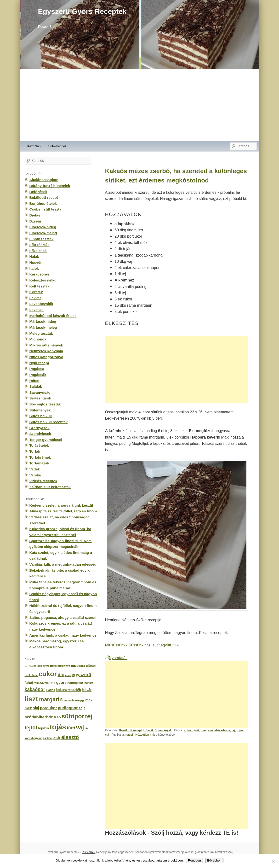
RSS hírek (88, 852)
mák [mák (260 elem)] (89, 700)
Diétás (35, 215)
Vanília (35, 475)
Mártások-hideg (43, 321)
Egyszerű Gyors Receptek (82, 11)
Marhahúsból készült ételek (53, 316)
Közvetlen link (145, 735)
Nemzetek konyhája (46, 351)
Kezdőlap (34, 146)
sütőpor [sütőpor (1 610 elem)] (73, 716)
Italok (34, 268)
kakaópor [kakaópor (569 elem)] (35, 689)
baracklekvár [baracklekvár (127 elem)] (41, 666)
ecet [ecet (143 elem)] (68, 675)
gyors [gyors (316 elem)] (61, 683)
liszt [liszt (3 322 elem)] (31, 699)
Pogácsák (38, 375)
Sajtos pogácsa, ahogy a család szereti (63, 618)
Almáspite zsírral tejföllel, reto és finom (63, 511)
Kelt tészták (40, 286)
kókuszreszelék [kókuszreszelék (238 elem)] (68, 690)
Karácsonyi (39, 274)
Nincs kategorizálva (46, 357)
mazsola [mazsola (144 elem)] (69, 700)
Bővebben (214, 860)
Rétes (34, 381)
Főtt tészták (40, 245)
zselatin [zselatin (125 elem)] (48, 738)
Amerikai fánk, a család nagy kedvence (63, 635)
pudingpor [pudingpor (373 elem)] (68, 708)
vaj (107, 735)
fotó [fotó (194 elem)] (52, 683)
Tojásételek (39, 445)
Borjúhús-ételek (43, 203)
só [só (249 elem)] (59, 717)
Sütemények (163, 730)
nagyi (129, 735)
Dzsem (35, 221)
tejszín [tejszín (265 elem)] (43, 728)
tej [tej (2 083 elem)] (89, 716)
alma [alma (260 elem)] (29, 666)
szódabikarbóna (219, 730)
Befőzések (38, 192)
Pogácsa (37, 369)
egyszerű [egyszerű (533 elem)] (81, 675)
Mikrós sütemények (46, 345)
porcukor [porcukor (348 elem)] (48, 708)
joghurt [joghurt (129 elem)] (88, 683)
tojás (240, 730)
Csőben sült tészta (46, 209)
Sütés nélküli (41, 416)
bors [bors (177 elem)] (53, 666)
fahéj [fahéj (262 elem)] (29, 683)
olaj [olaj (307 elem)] (36, 708)
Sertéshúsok (40, 398)
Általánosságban (44, 180)
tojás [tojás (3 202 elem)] (58, 727)
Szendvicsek (40, 434)
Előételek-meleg (43, 233)
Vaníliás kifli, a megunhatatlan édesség (63, 564)
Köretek (36, 292)
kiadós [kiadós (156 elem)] (51, 690)
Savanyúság (40, 392)
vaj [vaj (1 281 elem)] (80, 727)
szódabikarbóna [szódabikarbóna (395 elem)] (40, 717)
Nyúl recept (39, 363)
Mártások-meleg (43, 327)
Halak (34, 256)
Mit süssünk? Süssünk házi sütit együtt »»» (142, 645)
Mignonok (38, 339)
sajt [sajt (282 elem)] (82, 708)
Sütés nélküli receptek (49, 422)
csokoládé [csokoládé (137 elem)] (31, 675)
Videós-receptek (43, 481)
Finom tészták (42, 239)
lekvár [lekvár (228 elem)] (87, 690)
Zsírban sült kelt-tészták (50, 487)
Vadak (35, 469)
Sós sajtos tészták (45, 404)
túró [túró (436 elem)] (71, 728)
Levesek (37, 310)
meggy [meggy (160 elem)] (80, 700)
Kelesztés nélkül (44, 280)
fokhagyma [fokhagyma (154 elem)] (41, 683)
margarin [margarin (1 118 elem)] (51, 699)
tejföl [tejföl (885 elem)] (31, 728)
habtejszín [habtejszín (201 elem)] (75, 683)
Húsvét (148, 730)
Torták (35, 451)
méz (204, 730)
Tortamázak (39, 463)
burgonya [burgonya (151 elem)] (64, 666)
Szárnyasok (40, 428)
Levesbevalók (41, 304)
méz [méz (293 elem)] (28, 708)
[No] (273, 861)
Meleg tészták (41, 333)
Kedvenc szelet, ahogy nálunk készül (61, 505)
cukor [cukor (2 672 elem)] (48, 674)
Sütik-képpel (57, 146)
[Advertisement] (140, 105)
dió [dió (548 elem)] (61, 675)
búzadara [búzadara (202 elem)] (78, 666)
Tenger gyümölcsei (46, 440)
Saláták (36, 386)
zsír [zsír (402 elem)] (57, 738)
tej (233, 730)
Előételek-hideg (43, 227)
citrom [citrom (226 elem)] (91, 666)
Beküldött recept (131, 730)
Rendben (194, 860)
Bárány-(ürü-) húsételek (50, 186)
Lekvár (35, 298)
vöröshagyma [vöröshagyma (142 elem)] (34, 738)
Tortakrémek (40, 457)
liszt (196, 730)
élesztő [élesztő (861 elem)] (70, 737)
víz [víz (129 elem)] (86, 728)
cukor (188, 730)
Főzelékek (38, 251)
